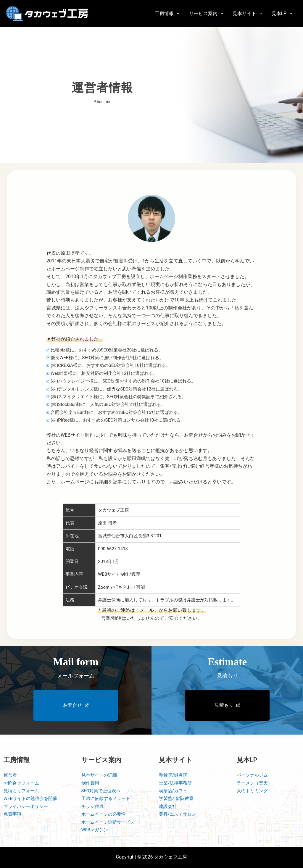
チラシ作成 (93, 806)
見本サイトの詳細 (100, 775)
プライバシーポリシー (27, 806)
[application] (177, 14)
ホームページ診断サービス (110, 822)
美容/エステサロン (179, 814)
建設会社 (168, 806)
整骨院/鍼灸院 (174, 775)
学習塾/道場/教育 (177, 798)
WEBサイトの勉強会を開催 (32, 798)
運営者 (11, 775)
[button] (167, 14)
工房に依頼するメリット (107, 798)
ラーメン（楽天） (256, 783)
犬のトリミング (253, 791)
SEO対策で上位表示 (102, 791)
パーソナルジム (253, 775)
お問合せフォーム (22, 783)
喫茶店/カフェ (174, 791)
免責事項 (13, 814)
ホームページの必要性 (105, 814)
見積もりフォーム (22, 791)
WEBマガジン (96, 830)
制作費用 (91, 783)
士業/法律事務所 (177, 783)
